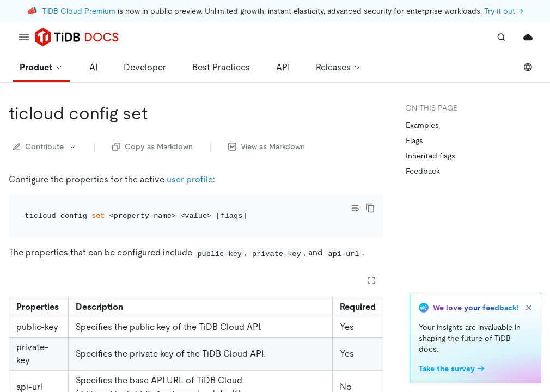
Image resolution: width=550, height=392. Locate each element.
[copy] (370, 208)
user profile (190, 179)
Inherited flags (430, 156)
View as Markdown (267, 146)
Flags (414, 140)
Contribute (45, 146)
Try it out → (504, 11)
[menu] (24, 37)
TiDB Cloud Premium (79, 11)
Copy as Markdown (152, 146)
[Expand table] (371, 280)
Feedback (423, 171)
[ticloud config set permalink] (156, 113)
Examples (422, 125)
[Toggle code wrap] (355, 208)
